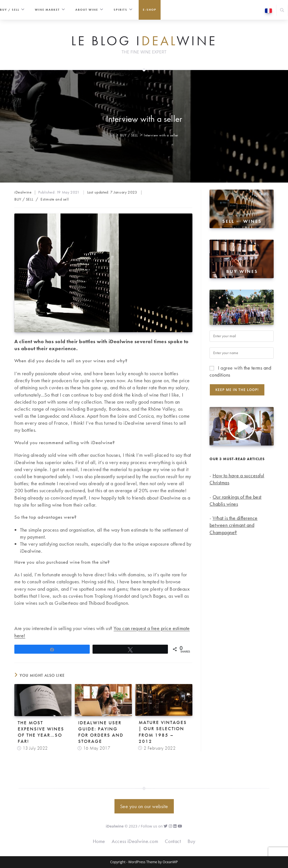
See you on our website (144, 806)
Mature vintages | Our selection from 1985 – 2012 (163, 732)
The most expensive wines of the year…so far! (41, 732)
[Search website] (282, 11)
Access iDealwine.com (135, 841)
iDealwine (23, 192)
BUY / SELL (24, 199)
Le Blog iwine (144, 41)
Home (99, 841)
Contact (173, 841)
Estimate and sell (55, 199)
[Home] (112, 135)
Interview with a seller (161, 135)
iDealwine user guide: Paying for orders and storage (101, 732)
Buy (192, 841)
